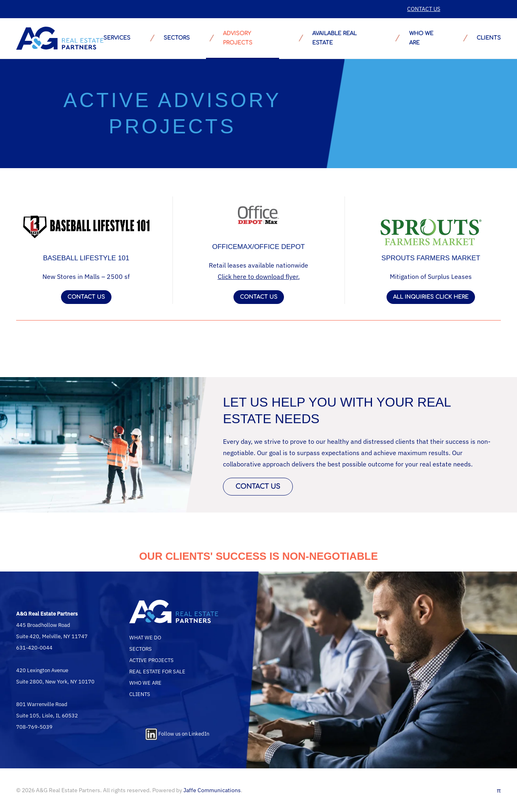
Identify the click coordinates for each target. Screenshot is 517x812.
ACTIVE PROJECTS (151, 660)
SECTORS (168, 38)
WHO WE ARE (145, 683)
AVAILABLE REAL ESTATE (326, 38)
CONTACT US (424, 9)
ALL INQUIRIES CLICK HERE (431, 297)
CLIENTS (140, 694)
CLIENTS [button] (480, 38)
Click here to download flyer (258, 276)
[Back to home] (60, 38)
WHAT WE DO (145, 637)
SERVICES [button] (117, 38)
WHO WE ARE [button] (412, 38)
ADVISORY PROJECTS (229, 38)
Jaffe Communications (212, 790)
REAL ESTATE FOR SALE (157, 671)
